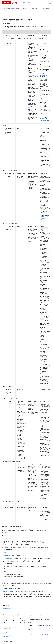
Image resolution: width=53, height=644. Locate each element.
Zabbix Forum (44, 635)
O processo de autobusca (8, 591)
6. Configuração (16, 8)
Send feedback (6, 637)
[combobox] (33, 3)
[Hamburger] (50, 3)
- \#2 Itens (24, 8)
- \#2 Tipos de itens (34, 8)
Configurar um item (6, 555)
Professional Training (46, 632)
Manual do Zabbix (6, 8)
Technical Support (32, 632)
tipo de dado (43, 104)
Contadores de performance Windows (44, 218)
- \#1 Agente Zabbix (45, 8)
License (27, 642)
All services (31, 635)
